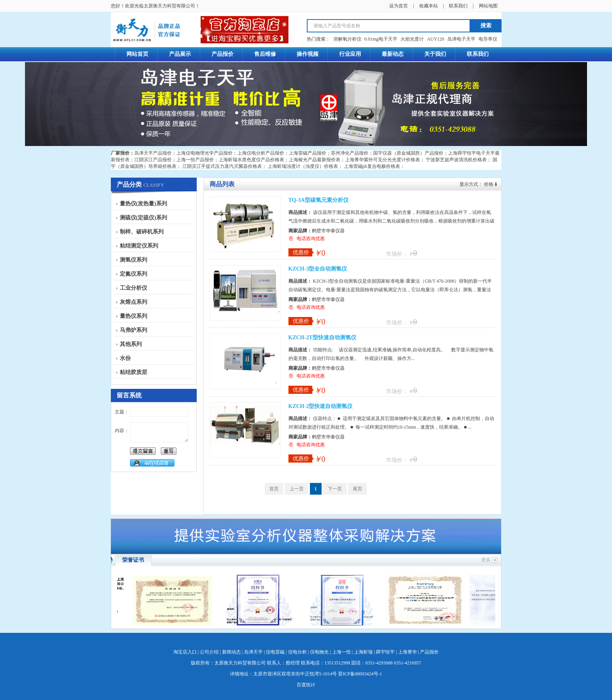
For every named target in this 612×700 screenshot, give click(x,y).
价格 (489, 184)
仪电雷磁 (275, 652)
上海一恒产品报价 (195, 160)
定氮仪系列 (133, 274)
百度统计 (306, 685)
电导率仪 (488, 39)
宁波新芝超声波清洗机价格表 (456, 160)
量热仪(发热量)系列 (143, 204)
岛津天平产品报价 (153, 153)
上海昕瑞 (363, 652)
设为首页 (399, 6)
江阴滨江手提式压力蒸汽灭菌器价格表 (222, 166)
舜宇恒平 (385, 652)
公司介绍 (209, 652)
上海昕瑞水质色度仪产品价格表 (251, 160)
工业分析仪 (133, 288)
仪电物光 (319, 652)
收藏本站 (429, 6)
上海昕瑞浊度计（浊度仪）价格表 (303, 166)
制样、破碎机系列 (142, 232)
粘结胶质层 (133, 372)
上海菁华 (407, 652)
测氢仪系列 (133, 260)
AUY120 (436, 39)
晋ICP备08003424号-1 (360, 674)
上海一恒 (342, 652)
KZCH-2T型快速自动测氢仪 (322, 338)
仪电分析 (297, 652)
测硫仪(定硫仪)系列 (143, 218)
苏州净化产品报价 (350, 153)
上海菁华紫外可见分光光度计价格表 (382, 160)
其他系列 (131, 344)
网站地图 (488, 6)
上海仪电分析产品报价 (261, 153)
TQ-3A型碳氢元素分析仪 (318, 200)
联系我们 (458, 6)
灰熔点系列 (133, 302)
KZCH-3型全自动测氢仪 (318, 269)
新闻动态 (231, 652)
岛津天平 (253, 652)
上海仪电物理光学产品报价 (205, 153)
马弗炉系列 (133, 330)
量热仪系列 (133, 316)
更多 (486, 560)
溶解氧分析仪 (347, 39)
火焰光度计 (412, 39)
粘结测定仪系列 (139, 246)
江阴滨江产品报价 (153, 160)
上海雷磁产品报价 (308, 153)
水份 (125, 358)
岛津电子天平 (461, 39)
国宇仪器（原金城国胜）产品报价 (408, 153)
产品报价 (429, 652)
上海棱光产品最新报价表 (315, 160)
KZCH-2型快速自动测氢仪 (321, 406)
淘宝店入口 (185, 652)
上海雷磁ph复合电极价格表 (372, 166)
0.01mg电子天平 (381, 39)
